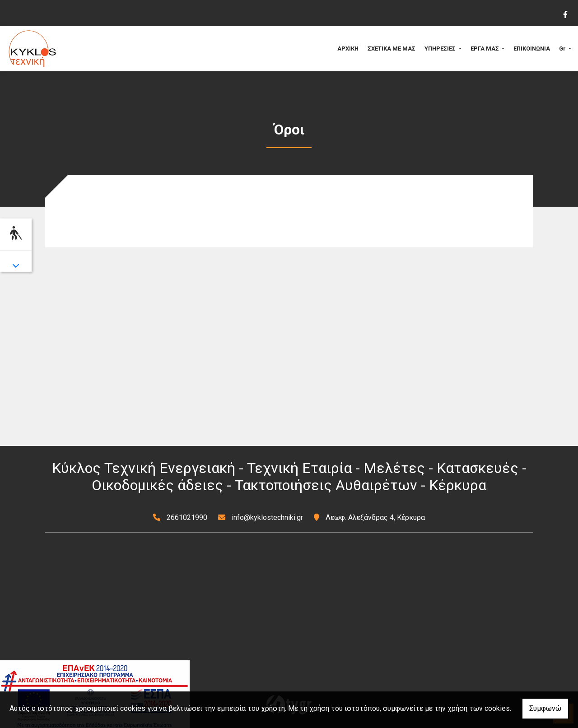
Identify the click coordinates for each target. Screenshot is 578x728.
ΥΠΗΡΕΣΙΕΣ (441, 49)
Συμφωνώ (545, 708)
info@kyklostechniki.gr (267, 517)
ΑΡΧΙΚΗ (348, 49)
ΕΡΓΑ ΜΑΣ (485, 49)
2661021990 (187, 517)
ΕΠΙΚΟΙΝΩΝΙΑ (532, 49)
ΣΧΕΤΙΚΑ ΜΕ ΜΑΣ (392, 49)
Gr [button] (563, 49)
